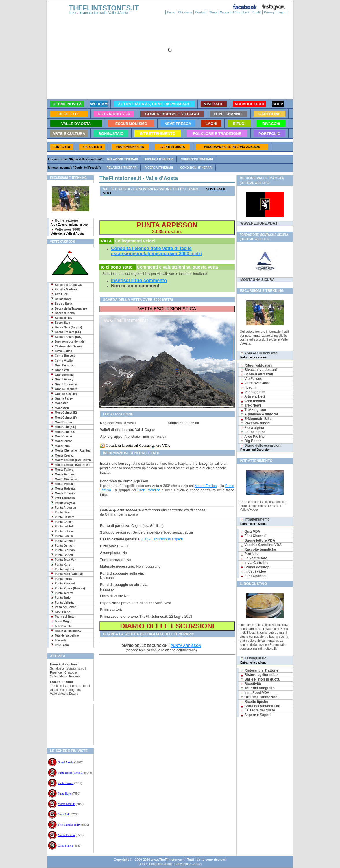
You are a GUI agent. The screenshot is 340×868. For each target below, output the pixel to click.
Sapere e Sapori (255, 715)
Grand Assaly (66, 762)
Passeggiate (252, 392)
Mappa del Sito (230, 12)
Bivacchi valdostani (258, 370)
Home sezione (69, 222)
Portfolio (250, 554)
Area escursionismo (259, 355)
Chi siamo (185, 12)
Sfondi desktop (255, 567)
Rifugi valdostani (256, 365)
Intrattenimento (255, 521)
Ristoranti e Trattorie (259, 670)
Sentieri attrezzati (257, 374)
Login (281, 12)
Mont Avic (64, 814)
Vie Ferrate (251, 379)
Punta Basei (65, 793)
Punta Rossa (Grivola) (71, 773)
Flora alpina (252, 428)
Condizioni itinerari (197, 159)
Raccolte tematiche (258, 549)
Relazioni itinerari (123, 159)
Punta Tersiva (66, 783)
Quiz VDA (250, 532)
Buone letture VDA (258, 540)
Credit (257, 12)
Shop (213, 12)
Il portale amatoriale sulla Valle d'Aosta (99, 13)
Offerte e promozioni (259, 697)
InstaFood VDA (255, 693)
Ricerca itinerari (159, 159)
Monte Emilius (66, 804)
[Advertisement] (68, 723)
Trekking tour (253, 410)
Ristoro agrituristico (259, 675)
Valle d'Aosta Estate (64, 694)
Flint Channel (253, 536)
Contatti (201, 12)
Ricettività (251, 684)
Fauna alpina (253, 432)
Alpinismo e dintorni (259, 414)
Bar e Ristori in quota (260, 679)
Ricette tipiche (254, 702)
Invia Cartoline (254, 563)
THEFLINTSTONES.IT (104, 8)
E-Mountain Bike (256, 419)
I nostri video (253, 571)
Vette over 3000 (67, 231)
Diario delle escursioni (261, 447)
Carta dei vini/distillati (260, 706)
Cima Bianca (65, 846)
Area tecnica (253, 401)
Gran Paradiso (149, 490)
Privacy (269, 12)
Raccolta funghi (255, 423)
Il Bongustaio (253, 660)
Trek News (251, 405)
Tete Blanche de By (69, 825)
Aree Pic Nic (252, 437)
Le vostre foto (254, 558)
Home (171, 12)
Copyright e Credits (188, 864)
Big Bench (251, 441)
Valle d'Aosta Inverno (65, 676)
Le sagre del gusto (258, 710)
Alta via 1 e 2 (253, 396)
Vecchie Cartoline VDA (261, 545)
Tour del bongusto (257, 688)
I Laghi (248, 387)
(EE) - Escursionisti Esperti (162, 539)
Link (246, 12)
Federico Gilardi (160, 864)
